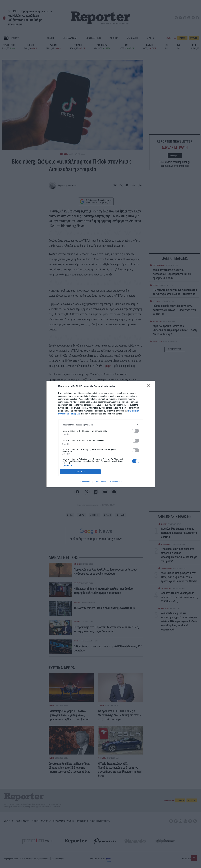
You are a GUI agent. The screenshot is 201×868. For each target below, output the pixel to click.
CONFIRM (80, 472)
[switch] (136, 431)
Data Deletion (85, 482)
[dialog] (101, 434)
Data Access (100, 482)
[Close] (149, 386)
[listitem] (101, 425)
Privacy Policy (116, 482)
